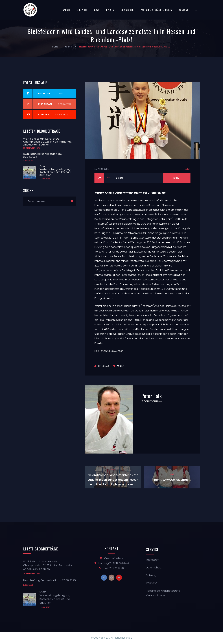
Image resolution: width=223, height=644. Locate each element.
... (196, 10)
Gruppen (82, 10)
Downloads (127, 10)
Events (110, 10)
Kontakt (183, 10)
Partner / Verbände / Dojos (156, 10)
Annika (120, 366)
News (96, 10)
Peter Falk (104, 366)
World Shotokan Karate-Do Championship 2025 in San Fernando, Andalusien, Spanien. (48, 142)
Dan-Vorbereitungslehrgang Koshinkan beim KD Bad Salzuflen (55, 171)
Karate (66, 10)
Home (55, 46)
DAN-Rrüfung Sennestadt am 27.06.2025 (43, 155)
